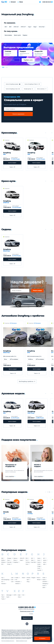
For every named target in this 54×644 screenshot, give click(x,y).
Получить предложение (18, 114)
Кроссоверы (8, 35)
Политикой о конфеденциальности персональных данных (42, 633)
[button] (3, 67)
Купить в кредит (12, 163)
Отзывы (31, 614)
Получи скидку (37, 291)
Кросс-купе (17, 35)
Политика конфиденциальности (8, 641)
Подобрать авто (28, 60)
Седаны (25, 35)
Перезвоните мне (27, 618)
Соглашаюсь (42, 638)
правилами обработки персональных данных (22, 119)
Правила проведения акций (22, 641)
